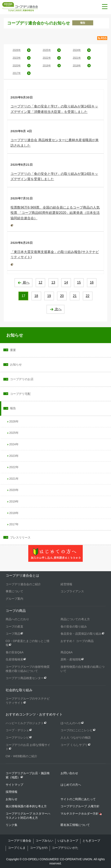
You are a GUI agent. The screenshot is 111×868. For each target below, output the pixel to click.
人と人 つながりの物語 (76, 738)
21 (75, 296)
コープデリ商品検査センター (25, 678)
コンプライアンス (72, 591)
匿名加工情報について (75, 825)
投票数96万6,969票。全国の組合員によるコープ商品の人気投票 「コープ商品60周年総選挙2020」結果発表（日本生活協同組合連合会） (55, 213)
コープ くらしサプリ (74, 745)
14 (66, 282)
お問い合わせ (69, 773)
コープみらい (44, 841)
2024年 (77, 50)
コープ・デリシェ (17, 730)
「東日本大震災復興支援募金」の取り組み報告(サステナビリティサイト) (55, 255)
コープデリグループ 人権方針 (80, 806)
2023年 (17, 58)
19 (49, 296)
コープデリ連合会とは (22, 575)
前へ (23, 282)
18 (36, 296)
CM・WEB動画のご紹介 (22, 756)
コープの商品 (16, 611)
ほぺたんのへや (71, 723)
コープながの (39, 848)
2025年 (47, 50)
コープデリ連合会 (19, 841)
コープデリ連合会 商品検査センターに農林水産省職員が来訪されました (54, 143)
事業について (14, 591)
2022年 (47, 58)
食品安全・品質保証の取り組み (81, 634)
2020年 (17, 66)
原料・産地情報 (71, 659)
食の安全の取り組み (74, 626)
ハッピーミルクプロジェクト (25, 723)
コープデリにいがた (65, 848)
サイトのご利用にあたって (78, 799)
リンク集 (12, 825)
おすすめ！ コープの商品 (77, 641)
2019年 (47, 66)
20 (62, 296)
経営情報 (66, 584)
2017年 (17, 73)
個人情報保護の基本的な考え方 (26, 806)
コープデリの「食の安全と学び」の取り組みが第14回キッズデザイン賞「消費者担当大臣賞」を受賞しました (54, 109)
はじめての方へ (71, 785)
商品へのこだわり (17, 619)
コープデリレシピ (17, 738)
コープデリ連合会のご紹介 (23, 584)
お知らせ (15, 335)
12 (40, 282)
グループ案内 (14, 599)
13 (53, 282)
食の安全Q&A (15, 652)
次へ (55, 309)
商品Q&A (67, 652)
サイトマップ (14, 785)
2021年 (77, 58)
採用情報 (12, 792)
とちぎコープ (91, 841)
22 (88, 296)
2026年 (17, 50)
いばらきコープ (68, 841)
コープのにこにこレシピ (77, 730)
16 (92, 282)
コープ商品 (13, 634)
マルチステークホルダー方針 (80, 814)
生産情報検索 (14, 659)
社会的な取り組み (19, 690)
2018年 (77, 66)
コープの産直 (14, 626)
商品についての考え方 (75, 619)
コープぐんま (17, 848)
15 (79, 282)
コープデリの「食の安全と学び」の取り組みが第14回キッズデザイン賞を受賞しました (54, 176)
